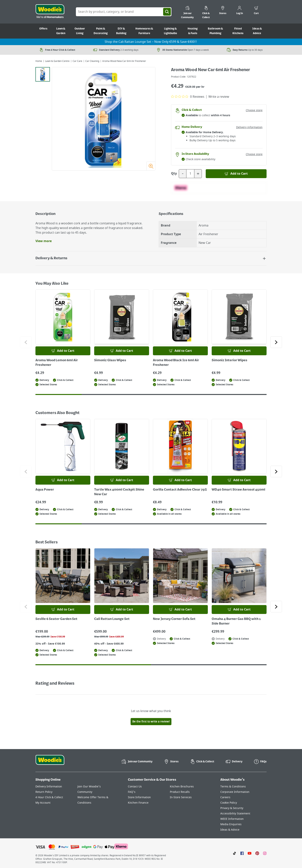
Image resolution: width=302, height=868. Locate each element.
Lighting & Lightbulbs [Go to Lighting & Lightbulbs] (170, 31)
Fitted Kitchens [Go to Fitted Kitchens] (238, 31)
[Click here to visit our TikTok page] (234, 853)
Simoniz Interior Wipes (229, 360)
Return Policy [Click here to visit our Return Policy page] (44, 792)
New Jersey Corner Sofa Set (174, 619)
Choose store (254, 110)
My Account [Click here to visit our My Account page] (43, 803)
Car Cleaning (92, 61)
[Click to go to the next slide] (276, 342)
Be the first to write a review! (151, 722)
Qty (174, 174)
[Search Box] (124, 12)
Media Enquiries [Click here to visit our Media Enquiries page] (231, 824)
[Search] (167, 12)
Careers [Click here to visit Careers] (225, 797)
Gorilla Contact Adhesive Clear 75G (180, 490)
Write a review (219, 97)
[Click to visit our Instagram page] (265, 853)
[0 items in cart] (256, 11)
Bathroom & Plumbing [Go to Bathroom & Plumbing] (215, 31)
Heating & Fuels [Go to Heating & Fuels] (193, 31)
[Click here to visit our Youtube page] (250, 853)
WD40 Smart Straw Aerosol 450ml (238, 490)
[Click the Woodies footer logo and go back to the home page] (50, 762)
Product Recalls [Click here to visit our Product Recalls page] (180, 792)
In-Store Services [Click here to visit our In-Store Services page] (181, 797)
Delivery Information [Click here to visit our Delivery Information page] (49, 787)
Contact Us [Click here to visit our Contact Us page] (135, 787)
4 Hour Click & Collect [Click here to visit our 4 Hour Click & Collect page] (49, 797)
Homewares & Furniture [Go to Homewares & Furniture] (144, 31)
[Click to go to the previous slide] (26, 342)
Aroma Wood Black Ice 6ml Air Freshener (176, 363)
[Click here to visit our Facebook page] (242, 853)
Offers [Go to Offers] (43, 29)
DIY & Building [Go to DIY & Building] (121, 31)
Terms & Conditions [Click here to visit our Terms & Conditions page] (233, 787)
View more (44, 241)
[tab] (43, 74)
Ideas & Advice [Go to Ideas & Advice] (257, 31)
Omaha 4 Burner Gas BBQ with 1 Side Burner (236, 621)
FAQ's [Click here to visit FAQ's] (132, 792)
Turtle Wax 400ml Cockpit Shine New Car (119, 492)
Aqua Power (45, 490)
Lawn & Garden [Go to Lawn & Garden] (61, 31)
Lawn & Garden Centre (57, 61)
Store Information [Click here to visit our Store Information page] (139, 797)
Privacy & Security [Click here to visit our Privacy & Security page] (232, 808)
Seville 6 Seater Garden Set (56, 619)
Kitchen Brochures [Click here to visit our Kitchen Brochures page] (182, 787)
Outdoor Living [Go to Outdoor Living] (80, 31)
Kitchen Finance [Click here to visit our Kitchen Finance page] (138, 803)
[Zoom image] (151, 166)
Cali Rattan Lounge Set (112, 619)
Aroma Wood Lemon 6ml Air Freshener (57, 363)
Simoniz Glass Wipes (110, 360)
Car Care (77, 61)
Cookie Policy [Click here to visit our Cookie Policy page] (229, 803)
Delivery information (249, 127)
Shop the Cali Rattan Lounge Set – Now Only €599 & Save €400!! (151, 42)
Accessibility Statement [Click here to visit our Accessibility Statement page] (235, 814)
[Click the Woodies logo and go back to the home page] (50, 12)
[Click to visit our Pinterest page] (257, 853)
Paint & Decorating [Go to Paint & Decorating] (101, 31)
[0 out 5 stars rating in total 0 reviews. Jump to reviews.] (188, 97)
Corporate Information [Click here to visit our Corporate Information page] (235, 792)
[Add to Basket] (236, 174)
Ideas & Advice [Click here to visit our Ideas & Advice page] (230, 830)
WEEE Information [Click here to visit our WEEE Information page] (232, 819)
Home (39, 61)
